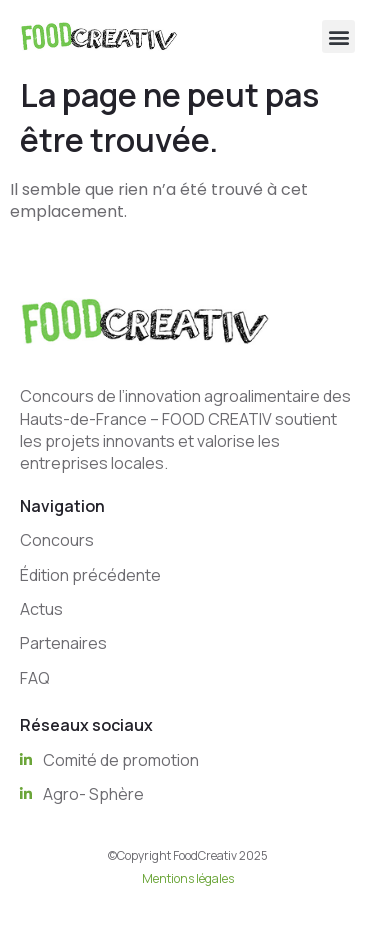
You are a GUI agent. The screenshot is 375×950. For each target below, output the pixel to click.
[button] (338, 36)
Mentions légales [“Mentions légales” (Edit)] (188, 878)
